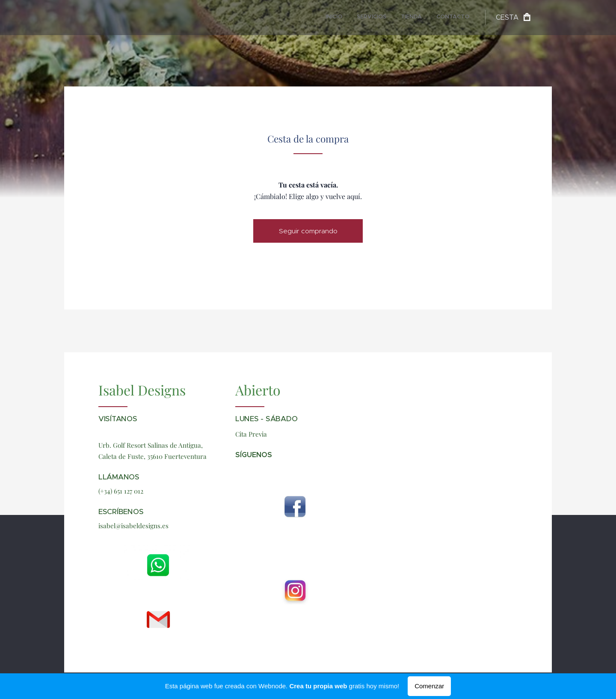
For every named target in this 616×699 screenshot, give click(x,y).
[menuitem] (426, 18)
